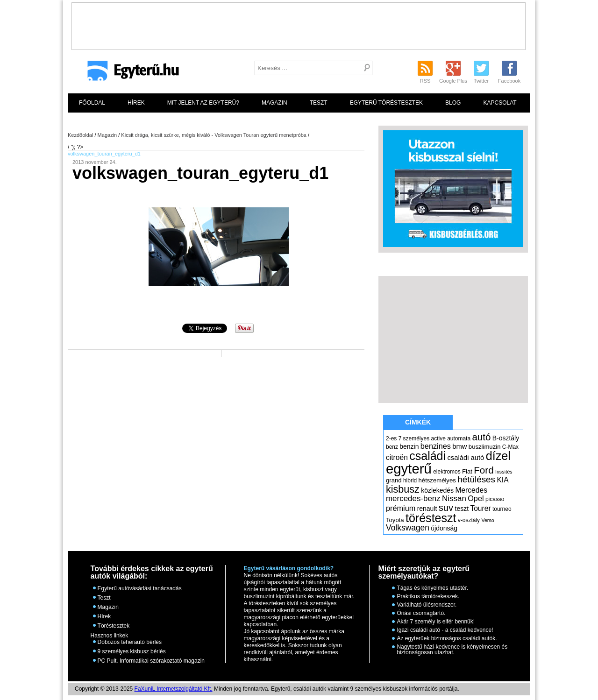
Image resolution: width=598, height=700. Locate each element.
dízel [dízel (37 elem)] (498, 456)
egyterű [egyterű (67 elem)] (409, 469)
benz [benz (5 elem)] (392, 447)
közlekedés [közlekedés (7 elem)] (437, 490)
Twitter (481, 81)
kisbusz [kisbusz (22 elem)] (403, 489)
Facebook (509, 81)
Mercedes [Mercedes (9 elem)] (471, 490)
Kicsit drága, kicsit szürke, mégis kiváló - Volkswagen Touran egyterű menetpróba (214, 135)
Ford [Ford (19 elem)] (484, 470)
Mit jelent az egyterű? (203, 103)
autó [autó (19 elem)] (481, 437)
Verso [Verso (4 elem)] (488, 520)
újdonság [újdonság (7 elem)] (444, 528)
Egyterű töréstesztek (386, 103)
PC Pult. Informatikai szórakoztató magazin (151, 661)
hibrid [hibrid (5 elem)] (410, 481)
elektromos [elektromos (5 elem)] (447, 472)
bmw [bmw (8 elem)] (459, 446)
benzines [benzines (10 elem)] (436, 446)
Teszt (319, 103)
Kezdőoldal (80, 135)
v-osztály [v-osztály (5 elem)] (469, 520)
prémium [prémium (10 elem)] (401, 508)
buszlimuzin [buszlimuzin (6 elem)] (485, 447)
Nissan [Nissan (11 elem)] (454, 498)
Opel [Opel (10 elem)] (476, 498)
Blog (453, 103)
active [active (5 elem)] (438, 438)
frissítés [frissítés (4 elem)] (504, 472)
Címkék (418, 422)
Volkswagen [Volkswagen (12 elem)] (408, 528)
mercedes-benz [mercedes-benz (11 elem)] (413, 498)
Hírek (136, 103)
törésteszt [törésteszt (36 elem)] (431, 518)
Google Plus (453, 81)
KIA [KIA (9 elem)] (502, 480)
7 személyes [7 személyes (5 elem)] (414, 438)
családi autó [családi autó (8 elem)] (466, 458)
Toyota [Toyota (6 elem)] (395, 520)
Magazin (274, 103)
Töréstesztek (114, 626)
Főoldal (92, 103)
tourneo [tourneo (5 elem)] (502, 509)
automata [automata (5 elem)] (459, 438)
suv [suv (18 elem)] (446, 508)
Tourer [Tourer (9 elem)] (480, 508)
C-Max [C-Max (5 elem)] (510, 447)
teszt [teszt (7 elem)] (462, 509)
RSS (425, 81)
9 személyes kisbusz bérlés (132, 651)
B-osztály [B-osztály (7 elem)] (506, 438)
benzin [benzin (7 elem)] (409, 446)
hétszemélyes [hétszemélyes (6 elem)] (437, 480)
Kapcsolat (500, 103)
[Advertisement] (299, 24)
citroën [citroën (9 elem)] (397, 457)
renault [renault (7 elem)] (427, 509)
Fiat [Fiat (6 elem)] (467, 471)
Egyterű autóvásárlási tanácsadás (140, 588)
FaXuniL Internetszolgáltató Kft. (174, 689)
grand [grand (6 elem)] (394, 480)
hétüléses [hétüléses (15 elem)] (476, 479)
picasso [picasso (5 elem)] (495, 499)
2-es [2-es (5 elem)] (391, 438)
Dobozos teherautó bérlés (130, 642)
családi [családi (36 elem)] (427, 456)
